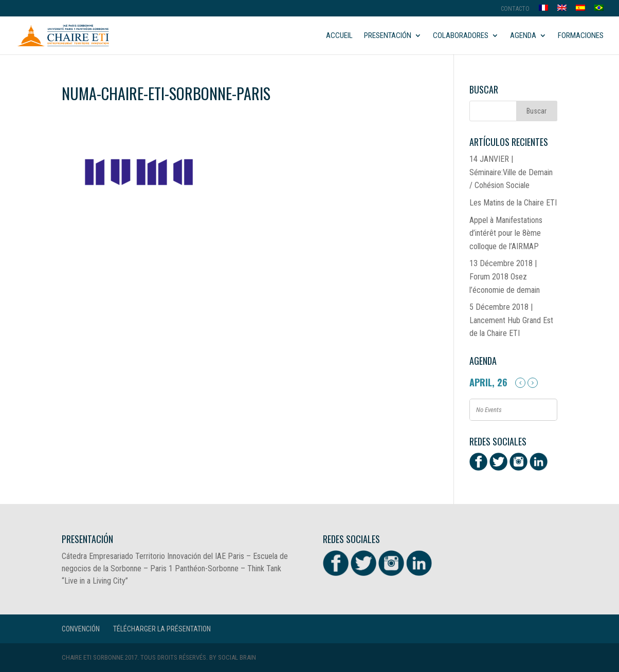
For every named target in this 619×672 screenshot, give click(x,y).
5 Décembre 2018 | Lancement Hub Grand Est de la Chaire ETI (511, 320)
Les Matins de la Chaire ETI (513, 203)
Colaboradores (461, 36)
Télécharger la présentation (162, 629)
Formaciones (581, 36)
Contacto (515, 9)
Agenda (523, 36)
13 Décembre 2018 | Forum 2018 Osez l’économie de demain (505, 276)
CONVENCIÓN (81, 629)
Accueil (339, 36)
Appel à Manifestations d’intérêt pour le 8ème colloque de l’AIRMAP (506, 233)
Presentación (388, 36)
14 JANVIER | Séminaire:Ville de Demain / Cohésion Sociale (511, 172)
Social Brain (237, 657)
